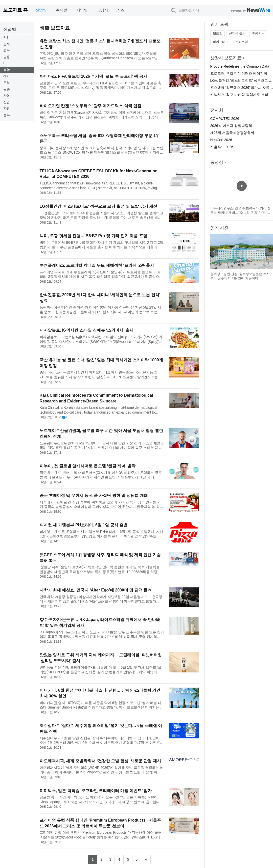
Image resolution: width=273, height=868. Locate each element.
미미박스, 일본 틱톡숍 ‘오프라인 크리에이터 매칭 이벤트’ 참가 (96, 791)
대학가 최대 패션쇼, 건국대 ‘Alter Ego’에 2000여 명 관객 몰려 (96, 590)
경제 (7, 44)
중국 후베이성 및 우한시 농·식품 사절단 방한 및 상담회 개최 (94, 495)
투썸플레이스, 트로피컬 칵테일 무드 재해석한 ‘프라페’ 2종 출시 (97, 265)
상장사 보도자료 (226, 58)
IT (5, 63)
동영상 (217, 162)
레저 (7, 76)
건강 (7, 37)
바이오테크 (221, 42)
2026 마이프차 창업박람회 (231, 126)
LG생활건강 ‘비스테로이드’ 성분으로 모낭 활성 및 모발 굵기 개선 (99, 206)
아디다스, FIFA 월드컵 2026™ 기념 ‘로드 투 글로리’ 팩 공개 (94, 76)
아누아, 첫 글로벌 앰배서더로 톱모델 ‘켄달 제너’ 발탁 (88, 466)
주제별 (62, 10)
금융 (7, 57)
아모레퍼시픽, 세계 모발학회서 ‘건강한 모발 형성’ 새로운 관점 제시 (100, 761)
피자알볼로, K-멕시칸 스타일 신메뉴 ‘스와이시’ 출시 (87, 330)
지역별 (82, 10)
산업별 (41, 10)
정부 (7, 115)
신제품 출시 (237, 33)
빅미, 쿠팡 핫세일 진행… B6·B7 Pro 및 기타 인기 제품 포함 (93, 236)
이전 (214, 252)
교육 (7, 50)
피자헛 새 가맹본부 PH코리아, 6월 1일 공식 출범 (84, 525)
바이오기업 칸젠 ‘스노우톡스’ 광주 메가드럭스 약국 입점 (91, 106)
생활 (7, 70)
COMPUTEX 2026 (225, 119)
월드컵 (218, 33)
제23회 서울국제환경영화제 (232, 133)
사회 (7, 96)
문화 (7, 83)
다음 (269, 252)
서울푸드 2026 (222, 147)
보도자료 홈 (15, 10)
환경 (7, 108)
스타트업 (241, 42)
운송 (7, 89)
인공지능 (258, 33)
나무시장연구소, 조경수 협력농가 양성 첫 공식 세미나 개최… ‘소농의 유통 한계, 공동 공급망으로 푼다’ (241, 213)
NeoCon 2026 (221, 140)
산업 (7, 102)
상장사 (103, 10)
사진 (121, 10)
